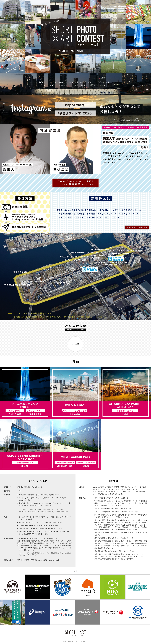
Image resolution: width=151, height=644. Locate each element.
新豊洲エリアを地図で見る (137, 227)
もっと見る (75, 344)
